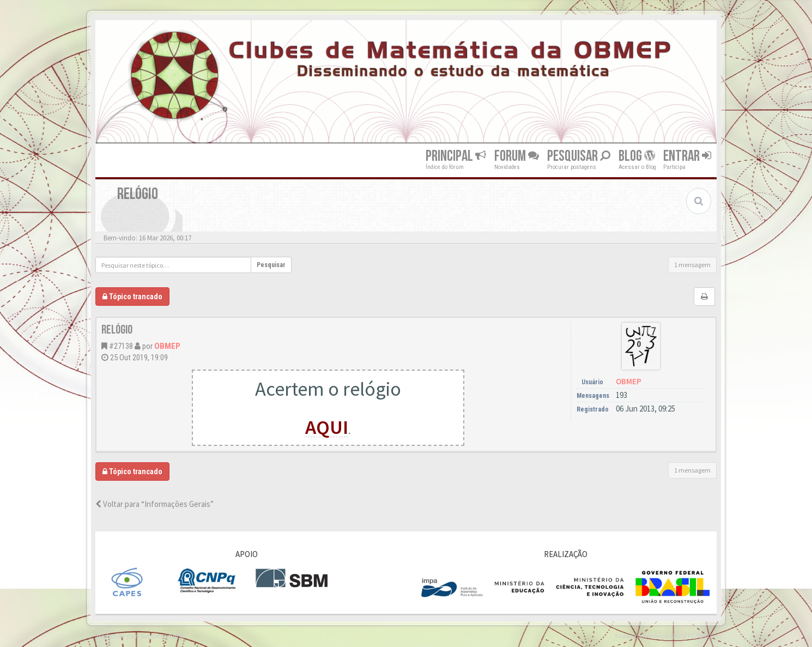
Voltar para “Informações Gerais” (154, 504)
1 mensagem (692, 265)
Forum (517, 156)
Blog (637, 156)
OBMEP (167, 346)
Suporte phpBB (162, 636)
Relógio (117, 330)
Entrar (687, 156)
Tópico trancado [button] (132, 297)
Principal (456, 156)
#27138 (121, 346)
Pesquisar (579, 156)
